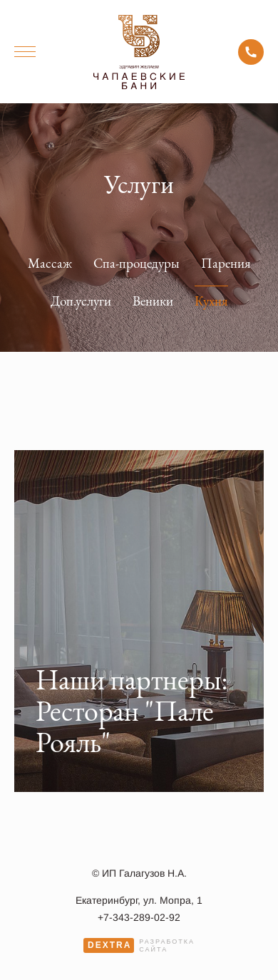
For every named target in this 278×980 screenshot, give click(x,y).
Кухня (211, 301)
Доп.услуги (81, 301)
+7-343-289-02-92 (251, 52)
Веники (153, 301)
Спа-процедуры (137, 263)
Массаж (50, 263)
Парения (226, 263)
